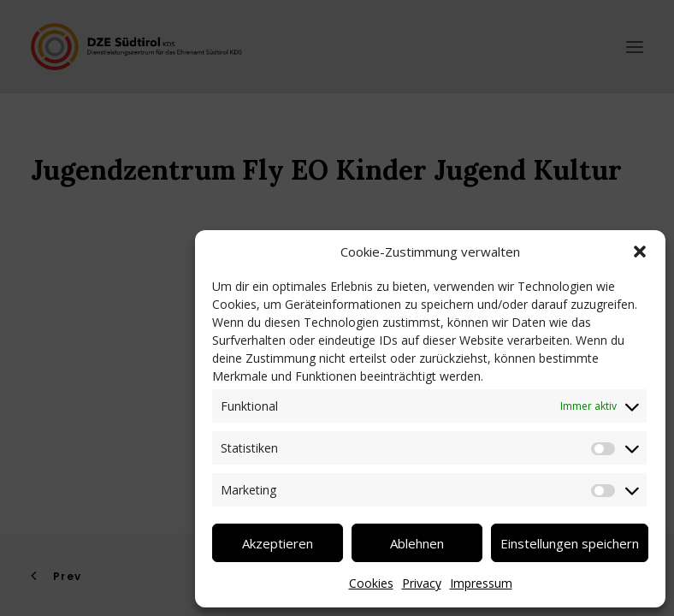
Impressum (481, 583)
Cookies (371, 583)
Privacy (422, 583)
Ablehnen (417, 543)
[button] (640, 252)
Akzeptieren (278, 543)
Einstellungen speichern (570, 543)
